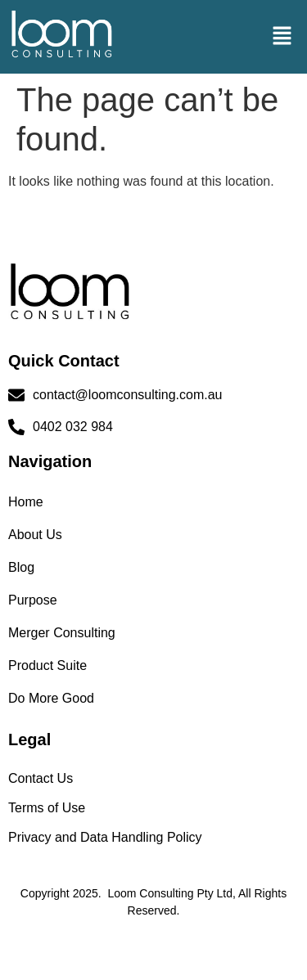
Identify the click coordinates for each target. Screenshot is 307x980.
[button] (282, 37)
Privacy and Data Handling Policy (105, 837)
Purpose (33, 600)
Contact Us (41, 778)
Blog (21, 567)
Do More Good (51, 698)
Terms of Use (47, 808)
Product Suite (47, 665)
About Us (35, 535)
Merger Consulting (62, 633)
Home (26, 502)
